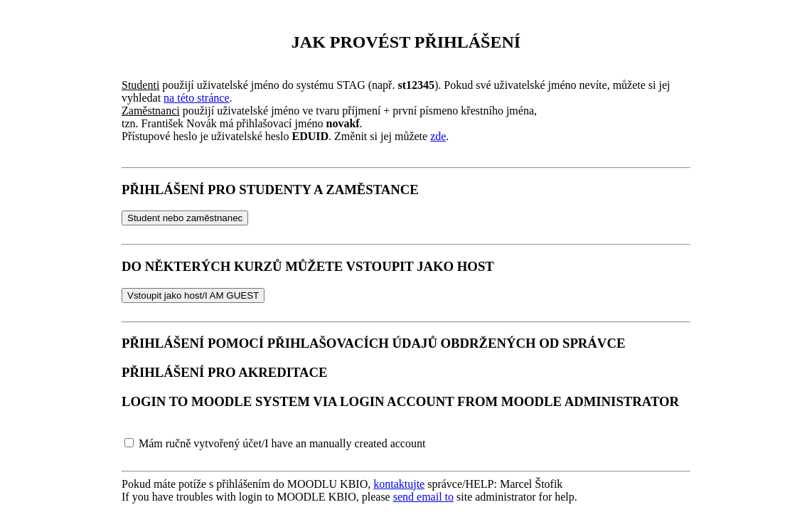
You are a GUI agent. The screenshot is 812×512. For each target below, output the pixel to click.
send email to (423, 497)
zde (438, 136)
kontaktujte (399, 484)
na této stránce (196, 98)
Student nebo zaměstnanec (185, 218)
